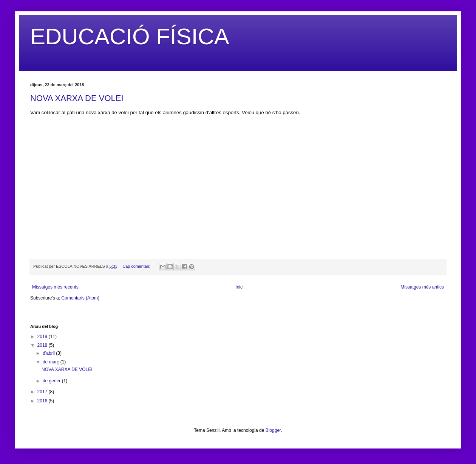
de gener (52, 381)
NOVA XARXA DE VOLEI (77, 98)
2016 (43, 401)
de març (52, 362)
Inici (239, 287)
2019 (43, 337)
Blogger (273, 430)
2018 (43, 345)
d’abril (49, 353)
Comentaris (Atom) (80, 298)
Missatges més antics (422, 287)
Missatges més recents (55, 287)
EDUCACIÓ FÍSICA (130, 36)
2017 (43, 392)
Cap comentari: (137, 266)
